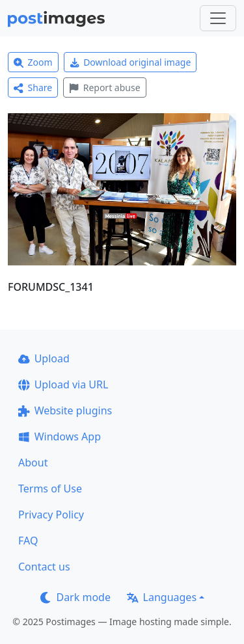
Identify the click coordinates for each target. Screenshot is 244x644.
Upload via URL (63, 384)
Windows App (60, 436)
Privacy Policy (51, 515)
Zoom (33, 62)
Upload (44, 358)
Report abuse (104, 87)
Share (33, 87)
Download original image (130, 62)
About (33, 463)
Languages (162, 597)
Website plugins (65, 410)
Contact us (44, 567)
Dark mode (75, 597)
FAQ (28, 541)
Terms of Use (50, 489)
